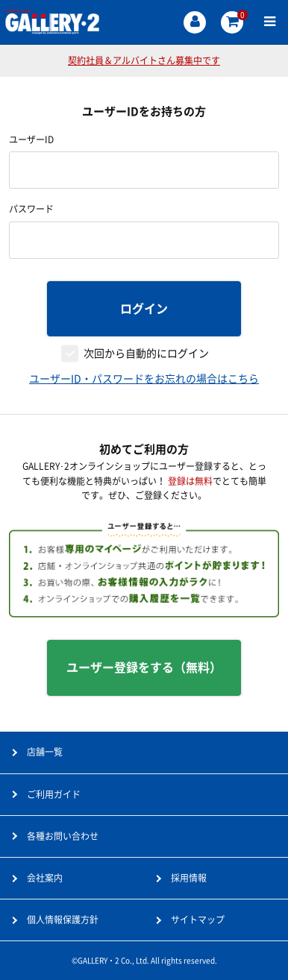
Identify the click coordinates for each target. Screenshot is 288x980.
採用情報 (189, 878)
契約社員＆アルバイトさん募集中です (144, 60)
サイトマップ (198, 920)
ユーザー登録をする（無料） (144, 668)
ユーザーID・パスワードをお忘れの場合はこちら (144, 379)
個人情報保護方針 (63, 920)
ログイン (144, 309)
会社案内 (45, 878)
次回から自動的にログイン (146, 354)
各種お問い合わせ (63, 836)
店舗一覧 (45, 752)
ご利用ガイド (54, 794)
